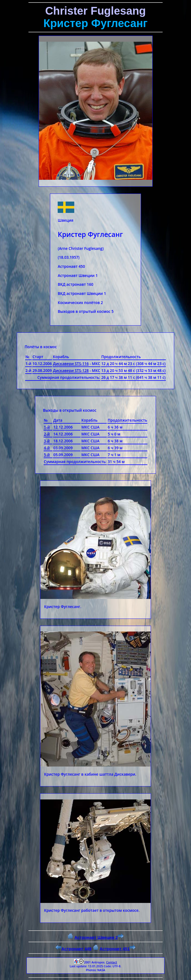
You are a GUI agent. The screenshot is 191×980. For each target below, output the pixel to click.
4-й (47, 448)
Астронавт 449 (73, 949)
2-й (47, 434)
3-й (47, 441)
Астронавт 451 (118, 949)
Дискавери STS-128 (71, 370)
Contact (112, 962)
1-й (47, 427)
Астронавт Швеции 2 (99, 937)
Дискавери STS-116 (71, 364)
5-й (47, 455)
